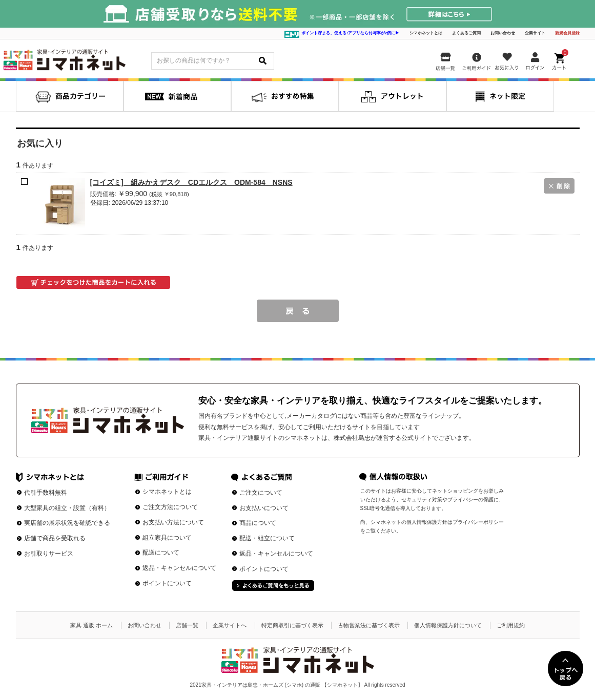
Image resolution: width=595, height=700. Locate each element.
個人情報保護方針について (448, 625)
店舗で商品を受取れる (55, 538)
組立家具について (167, 538)
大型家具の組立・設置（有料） (67, 508)
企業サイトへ (230, 625)
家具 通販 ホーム (91, 625)
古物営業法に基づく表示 (369, 625)
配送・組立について (267, 538)
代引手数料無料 (46, 493)
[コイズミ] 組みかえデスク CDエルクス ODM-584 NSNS (191, 182)
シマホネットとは (426, 33)
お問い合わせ (503, 33)
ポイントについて (167, 583)
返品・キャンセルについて (179, 568)
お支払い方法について (173, 522)
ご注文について (261, 493)
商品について (258, 523)
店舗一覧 (187, 625)
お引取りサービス (49, 554)
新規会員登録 (567, 33)
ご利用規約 (511, 625)
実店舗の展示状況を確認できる (67, 523)
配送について (161, 553)
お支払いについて (264, 508)
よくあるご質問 (466, 33)
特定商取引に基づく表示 (292, 625)
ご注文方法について (170, 507)
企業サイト (535, 33)
